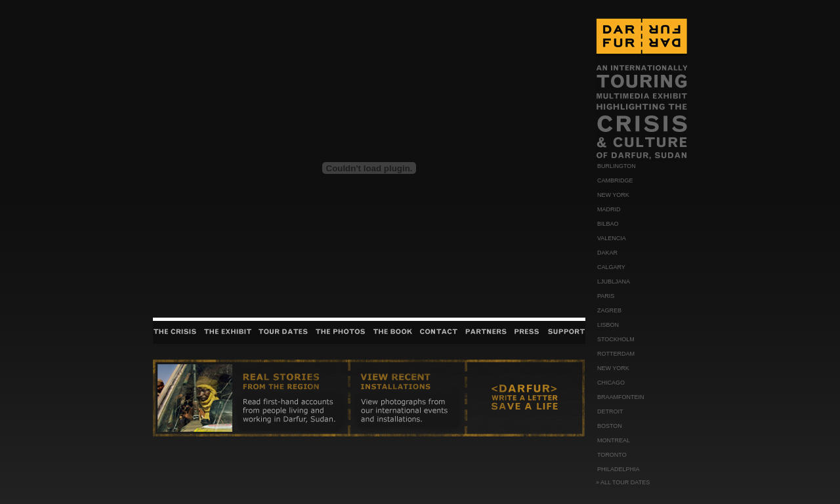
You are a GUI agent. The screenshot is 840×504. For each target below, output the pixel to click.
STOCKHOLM (616, 339)
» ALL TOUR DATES (623, 482)
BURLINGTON (617, 166)
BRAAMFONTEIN (621, 397)
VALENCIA (612, 238)
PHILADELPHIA (619, 469)
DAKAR (607, 253)
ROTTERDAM (616, 354)
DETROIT (610, 411)
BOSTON (610, 426)
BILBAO (608, 224)
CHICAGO (611, 383)
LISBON (608, 325)
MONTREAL (614, 440)
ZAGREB (609, 310)
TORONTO (612, 455)
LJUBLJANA (614, 282)
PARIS (606, 296)
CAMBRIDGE (615, 180)
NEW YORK (613, 195)
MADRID (609, 209)
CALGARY (611, 267)
